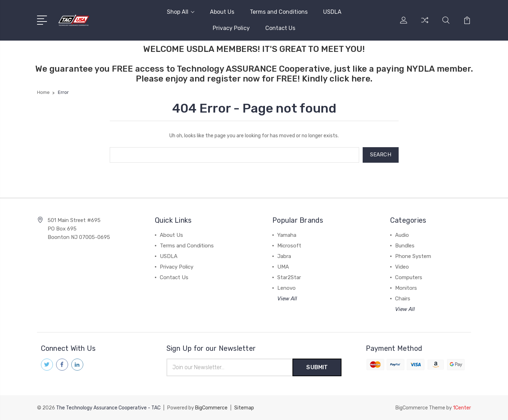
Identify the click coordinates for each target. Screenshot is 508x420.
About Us (222, 12)
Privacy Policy (231, 28)
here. (362, 79)
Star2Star (289, 277)
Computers (409, 277)
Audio (402, 235)
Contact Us (280, 28)
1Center (462, 408)
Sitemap (244, 408)
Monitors (406, 288)
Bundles (405, 246)
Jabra (284, 256)
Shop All (181, 12)
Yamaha (287, 235)
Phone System (413, 256)
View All (287, 299)
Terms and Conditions (279, 12)
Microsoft (289, 246)
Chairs (403, 299)
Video (402, 267)
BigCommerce (211, 408)
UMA (283, 267)
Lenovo (286, 288)
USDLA (332, 12)
